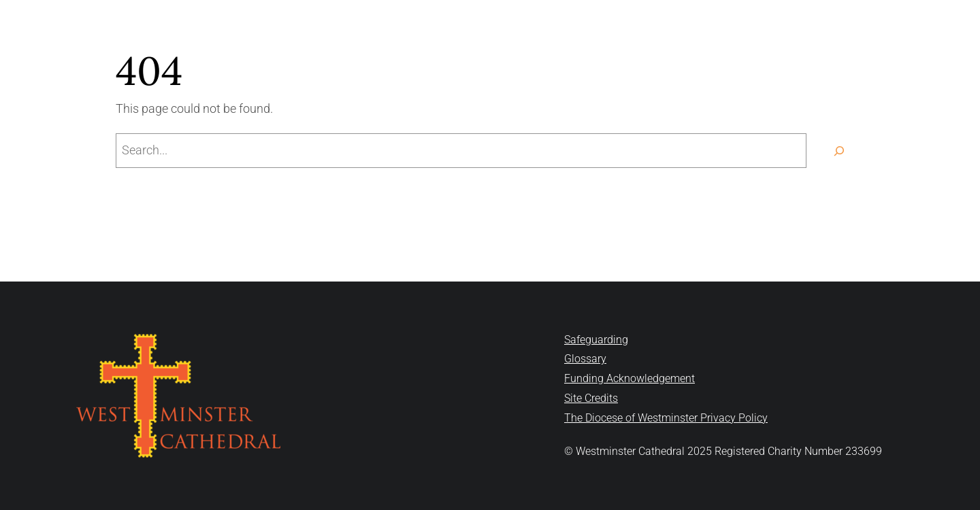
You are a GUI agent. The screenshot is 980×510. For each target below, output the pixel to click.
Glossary (585, 359)
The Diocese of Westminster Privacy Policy (666, 418)
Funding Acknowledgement (630, 378)
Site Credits (591, 398)
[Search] (839, 151)
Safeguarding (596, 340)
